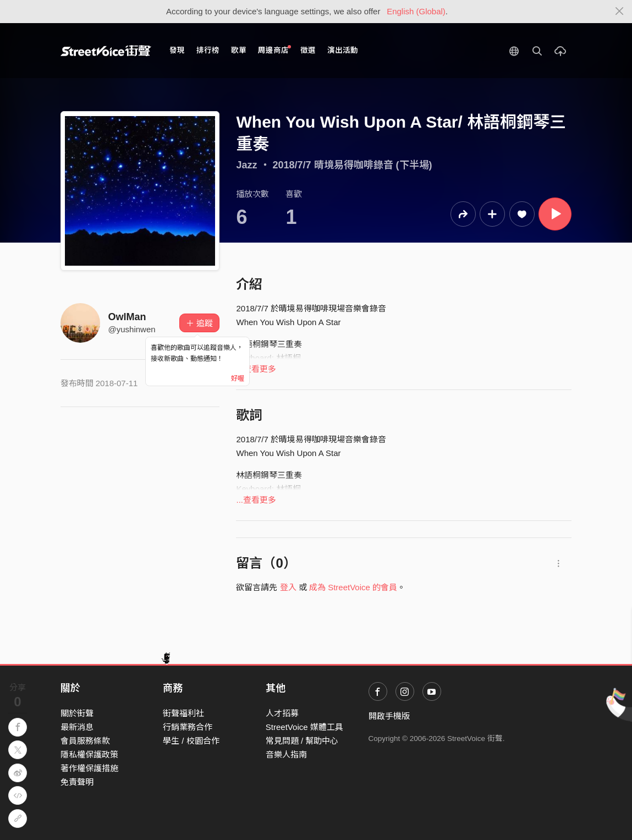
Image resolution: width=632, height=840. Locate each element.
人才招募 (282, 713)
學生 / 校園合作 (191, 741)
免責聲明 (77, 782)
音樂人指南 (286, 754)
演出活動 (343, 50)
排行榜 (208, 50)
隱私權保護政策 (89, 754)
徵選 (308, 50)
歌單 (239, 50)
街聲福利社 (183, 713)
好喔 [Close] (238, 378)
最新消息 (77, 727)
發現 (177, 50)
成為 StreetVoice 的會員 (353, 587)
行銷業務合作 (188, 727)
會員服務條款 (85, 741)
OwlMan (127, 317)
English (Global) (416, 11)
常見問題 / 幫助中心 (302, 741)
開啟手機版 (389, 716)
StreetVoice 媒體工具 (304, 727)
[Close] (620, 12)
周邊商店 (275, 50)
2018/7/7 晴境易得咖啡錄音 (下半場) (353, 165)
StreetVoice (106, 51)
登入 (288, 587)
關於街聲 (77, 713)
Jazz (246, 165)
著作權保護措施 (89, 768)
